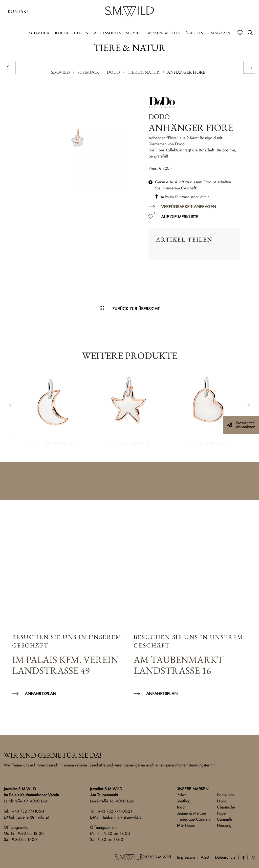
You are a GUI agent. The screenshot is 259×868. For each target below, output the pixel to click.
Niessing (224, 825)
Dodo (222, 801)
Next (249, 405)
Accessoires (107, 33)
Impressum (186, 857)
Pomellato (225, 795)
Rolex (181, 795)
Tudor (181, 807)
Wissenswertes (164, 33)
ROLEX (62, 33)
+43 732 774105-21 (115, 811)
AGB (205, 857)
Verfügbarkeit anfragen (189, 207)
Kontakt (18, 11)
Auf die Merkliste (180, 217)
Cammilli (224, 819)
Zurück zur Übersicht (136, 309)
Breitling (184, 801)
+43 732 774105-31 (29, 811)
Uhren (81, 33)
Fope (221, 813)
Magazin (221, 33)
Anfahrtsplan (40, 694)
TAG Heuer (186, 825)
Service (134, 33)
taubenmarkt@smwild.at (123, 817)
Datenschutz (225, 857)
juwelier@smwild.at (33, 817)
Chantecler (226, 807)
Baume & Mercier (191, 813)
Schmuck (39, 33)
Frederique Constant (194, 819)
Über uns (196, 33)
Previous (10, 405)
